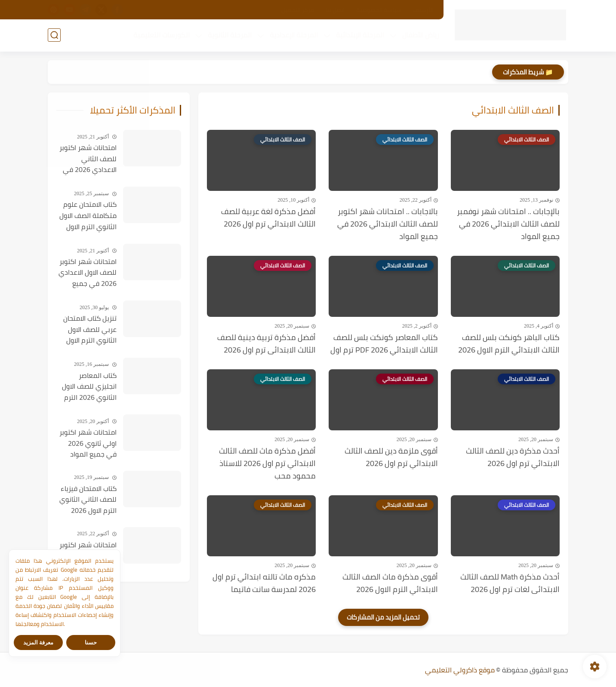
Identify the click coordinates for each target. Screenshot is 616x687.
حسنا (91, 643)
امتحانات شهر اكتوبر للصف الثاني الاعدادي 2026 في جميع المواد (88, 159)
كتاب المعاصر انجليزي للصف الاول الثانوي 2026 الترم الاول (89, 387)
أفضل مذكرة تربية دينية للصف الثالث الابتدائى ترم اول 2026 (266, 344)
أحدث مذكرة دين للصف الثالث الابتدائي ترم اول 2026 (513, 457)
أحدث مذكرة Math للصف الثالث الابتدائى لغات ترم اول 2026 (510, 583)
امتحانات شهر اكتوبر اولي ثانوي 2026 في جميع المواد (88, 443)
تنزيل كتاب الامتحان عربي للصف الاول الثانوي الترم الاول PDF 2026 (90, 330)
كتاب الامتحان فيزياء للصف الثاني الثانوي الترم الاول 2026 (88, 500)
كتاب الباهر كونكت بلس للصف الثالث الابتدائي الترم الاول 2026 (509, 344)
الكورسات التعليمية (162, 35)
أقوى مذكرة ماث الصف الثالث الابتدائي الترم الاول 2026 (390, 583)
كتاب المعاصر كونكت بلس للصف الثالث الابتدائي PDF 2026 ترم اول (384, 344)
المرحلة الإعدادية (294, 35)
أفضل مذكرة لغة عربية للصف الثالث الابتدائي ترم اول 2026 (268, 218)
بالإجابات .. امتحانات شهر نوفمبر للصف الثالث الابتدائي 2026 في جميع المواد (508, 224)
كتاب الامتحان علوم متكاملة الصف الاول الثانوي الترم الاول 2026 (88, 216)
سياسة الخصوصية (379, 10)
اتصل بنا (335, 10)
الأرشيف (423, 10)
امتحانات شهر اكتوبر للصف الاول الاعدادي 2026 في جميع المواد (88, 273)
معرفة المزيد (38, 643)
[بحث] (54, 35)
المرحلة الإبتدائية (360, 35)
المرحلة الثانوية (230, 35)
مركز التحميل (298, 10)
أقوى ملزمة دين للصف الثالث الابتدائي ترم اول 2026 (391, 457)
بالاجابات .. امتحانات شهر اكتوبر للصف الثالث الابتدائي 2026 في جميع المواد (388, 224)
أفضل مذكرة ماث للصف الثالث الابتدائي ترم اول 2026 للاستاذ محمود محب (267, 463)
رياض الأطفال (421, 35)
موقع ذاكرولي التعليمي (460, 670)
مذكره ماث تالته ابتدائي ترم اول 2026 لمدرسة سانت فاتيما (264, 583)
